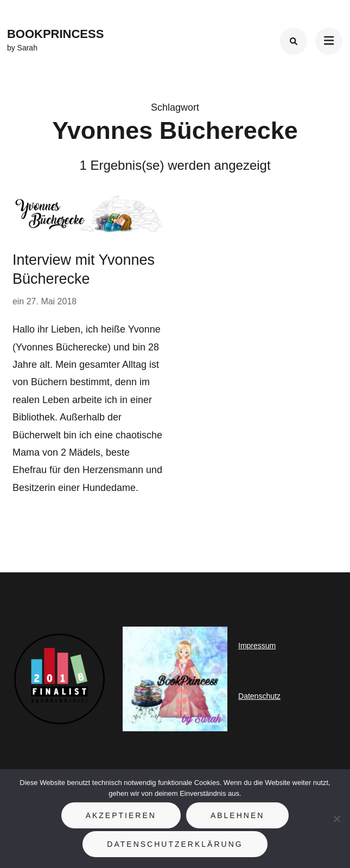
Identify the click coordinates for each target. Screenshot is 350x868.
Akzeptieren (121, 815)
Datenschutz (259, 696)
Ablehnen (237, 815)
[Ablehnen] (336, 819)
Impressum (257, 646)
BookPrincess (55, 34)
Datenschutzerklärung (175, 844)
